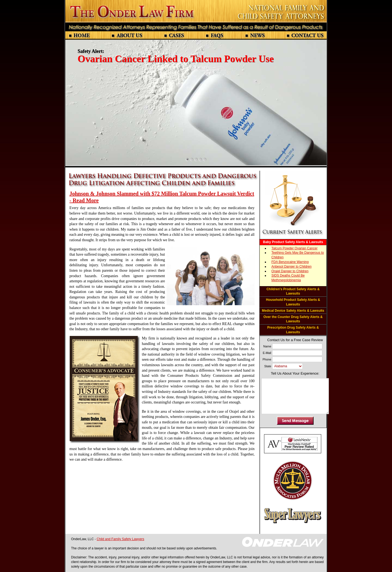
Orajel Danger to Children (290, 271)
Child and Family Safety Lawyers (120, 539)
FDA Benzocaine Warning (290, 262)
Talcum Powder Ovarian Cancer (294, 248)
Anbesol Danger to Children (291, 267)
